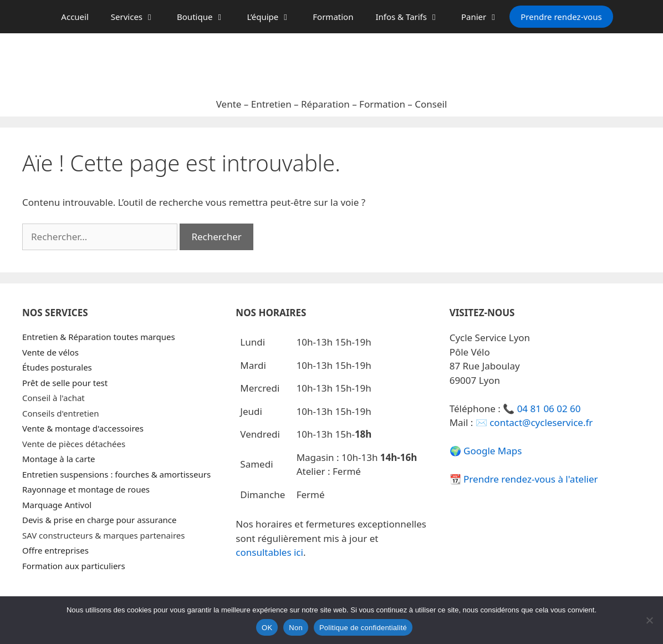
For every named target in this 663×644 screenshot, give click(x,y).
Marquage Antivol (57, 505)
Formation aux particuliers (74, 566)
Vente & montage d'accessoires (83, 428)
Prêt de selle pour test (65, 383)
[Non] (649, 620)
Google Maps (493, 451)
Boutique (206, 17)
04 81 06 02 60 (549, 409)
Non (296, 628)
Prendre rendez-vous (561, 17)
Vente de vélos (50, 352)
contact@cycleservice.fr (541, 422)
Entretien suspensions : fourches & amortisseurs (116, 474)
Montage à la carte (59, 459)
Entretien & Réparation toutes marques (99, 337)
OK (267, 628)
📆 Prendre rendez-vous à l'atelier (524, 479)
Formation (333, 17)
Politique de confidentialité (363, 628)
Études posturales (57, 367)
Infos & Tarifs (413, 17)
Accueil (75, 17)
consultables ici (269, 552)
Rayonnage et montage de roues (86, 489)
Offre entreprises (55, 550)
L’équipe (274, 17)
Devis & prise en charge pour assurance (100, 520)
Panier (485, 17)
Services (138, 17)
